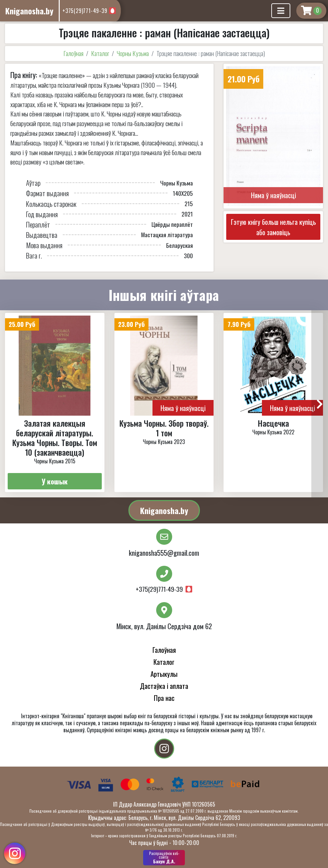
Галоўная (73, 53)
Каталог (100, 53)
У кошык (55, 481)
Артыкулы (164, 674)
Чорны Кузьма (133, 53)
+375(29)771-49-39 (85, 11)
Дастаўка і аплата (164, 686)
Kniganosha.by (164, 510)
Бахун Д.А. (164, 858)
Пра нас (164, 698)
